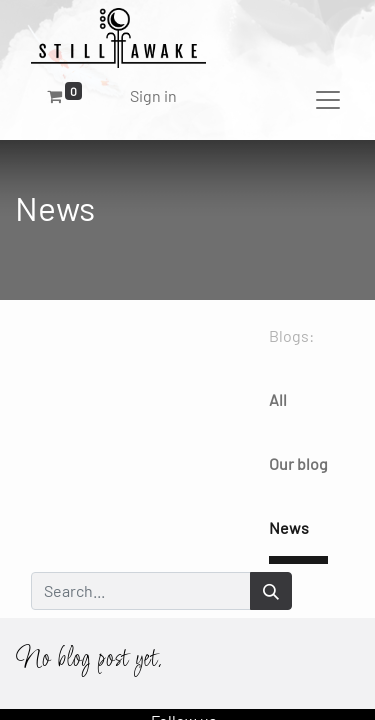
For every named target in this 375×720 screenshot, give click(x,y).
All (278, 399)
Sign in (153, 95)
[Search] (271, 591)
